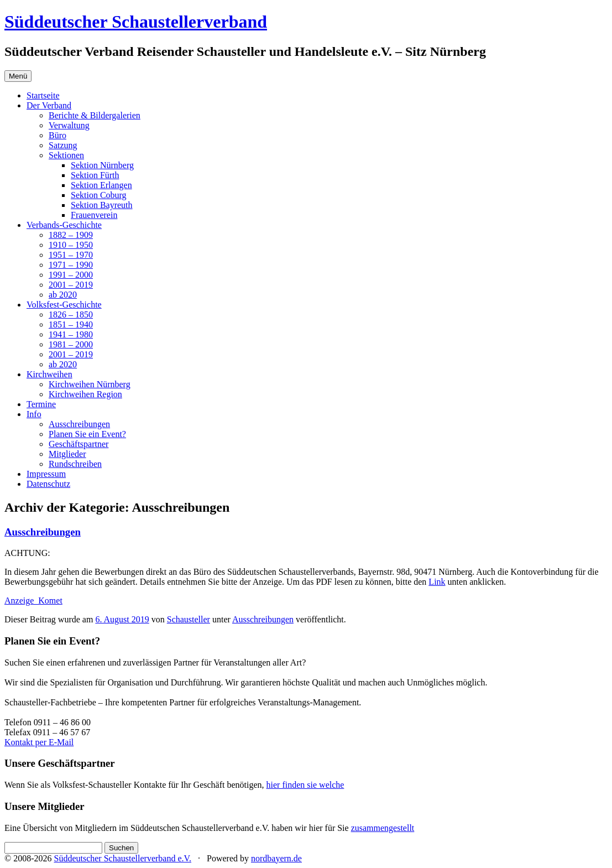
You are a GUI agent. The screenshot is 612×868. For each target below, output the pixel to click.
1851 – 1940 (71, 324)
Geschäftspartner (79, 444)
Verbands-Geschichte (64, 225)
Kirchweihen (49, 374)
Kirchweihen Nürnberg (90, 384)
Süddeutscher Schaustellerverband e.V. (122, 858)
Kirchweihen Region (85, 394)
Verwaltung (69, 125)
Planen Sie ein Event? (87, 434)
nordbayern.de (276, 858)
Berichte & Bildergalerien (95, 115)
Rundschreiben (75, 464)
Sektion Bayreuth (102, 205)
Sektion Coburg (99, 195)
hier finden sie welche (305, 785)
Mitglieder (67, 454)
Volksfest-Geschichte (64, 305)
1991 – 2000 (71, 275)
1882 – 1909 (71, 235)
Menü (18, 76)
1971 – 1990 (71, 265)
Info (34, 414)
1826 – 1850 (71, 315)
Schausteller (189, 619)
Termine (41, 404)
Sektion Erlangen (101, 185)
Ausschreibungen (79, 424)
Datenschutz (48, 484)
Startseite (43, 95)
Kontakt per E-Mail (39, 742)
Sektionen (66, 155)
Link (437, 582)
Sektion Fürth (95, 175)
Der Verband (49, 105)
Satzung (63, 145)
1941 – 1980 (71, 334)
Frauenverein (94, 215)
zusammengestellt (383, 828)
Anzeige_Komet (33, 601)
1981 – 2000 (71, 344)
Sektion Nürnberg (102, 165)
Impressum (46, 474)
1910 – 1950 (71, 245)
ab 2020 (63, 295)
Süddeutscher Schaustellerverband (136, 22)
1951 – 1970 (71, 255)
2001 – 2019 (71, 285)
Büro (57, 135)
